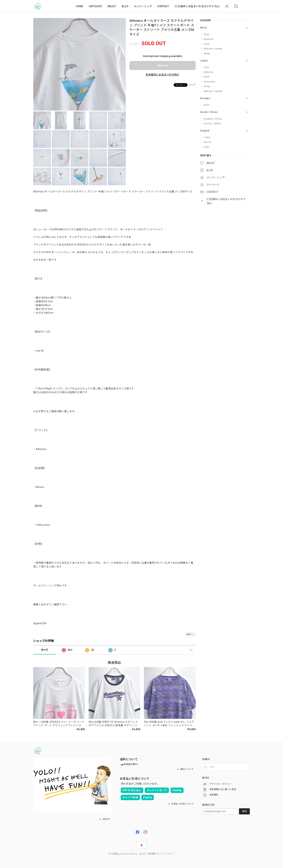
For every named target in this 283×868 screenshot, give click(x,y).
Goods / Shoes (209, 112)
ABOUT (112, 6)
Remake (205, 98)
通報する (190, 634)
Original (205, 131)
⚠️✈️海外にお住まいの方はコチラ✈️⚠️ (197, 6)
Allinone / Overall (213, 91)
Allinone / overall (213, 49)
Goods (208, 142)
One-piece (209, 82)
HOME (80, 6)
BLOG (125, 6)
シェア (192, 85)
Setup (207, 53)
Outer (207, 44)
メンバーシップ (143, 6)
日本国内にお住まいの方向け (162, 75)
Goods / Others (212, 123)
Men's (204, 28)
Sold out (163, 65)
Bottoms (208, 39)
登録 (244, 811)
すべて (44, 650)
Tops (206, 34)
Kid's (206, 105)
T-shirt (207, 137)
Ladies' (204, 61)
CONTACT (163, 6)
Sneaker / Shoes (213, 119)
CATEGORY (96, 6)
